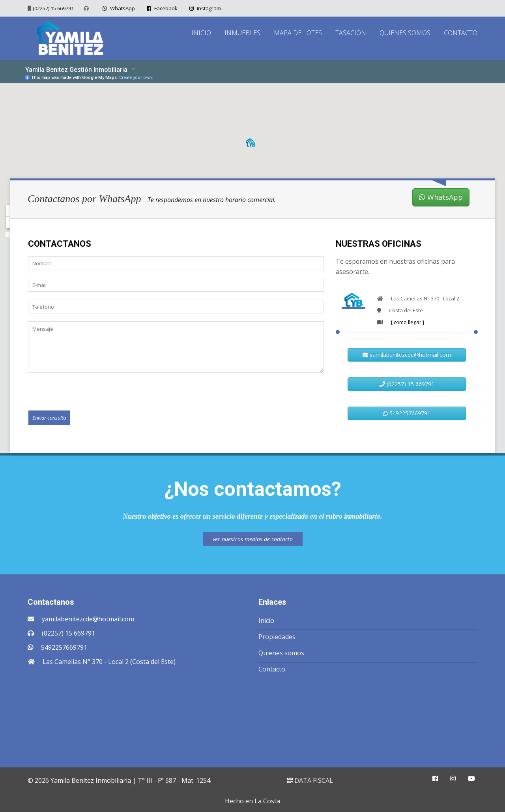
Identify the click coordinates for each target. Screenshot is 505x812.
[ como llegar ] (408, 322)
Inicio (266, 621)
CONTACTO (461, 33)
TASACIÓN (351, 33)
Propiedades (277, 637)
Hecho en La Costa (252, 801)
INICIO (201, 33)
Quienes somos (281, 653)
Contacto (272, 669)
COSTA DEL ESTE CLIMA (252, 718)
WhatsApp (118, 8)
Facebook (161, 8)
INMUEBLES (242, 33)
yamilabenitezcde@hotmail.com (407, 355)
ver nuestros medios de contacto (253, 539)
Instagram (204, 8)
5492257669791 (407, 413)
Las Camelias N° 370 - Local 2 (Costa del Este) (109, 662)
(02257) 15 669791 (53, 8)
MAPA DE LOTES (298, 33)
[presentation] (88, 391)
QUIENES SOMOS (405, 33)
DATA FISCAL (310, 780)
